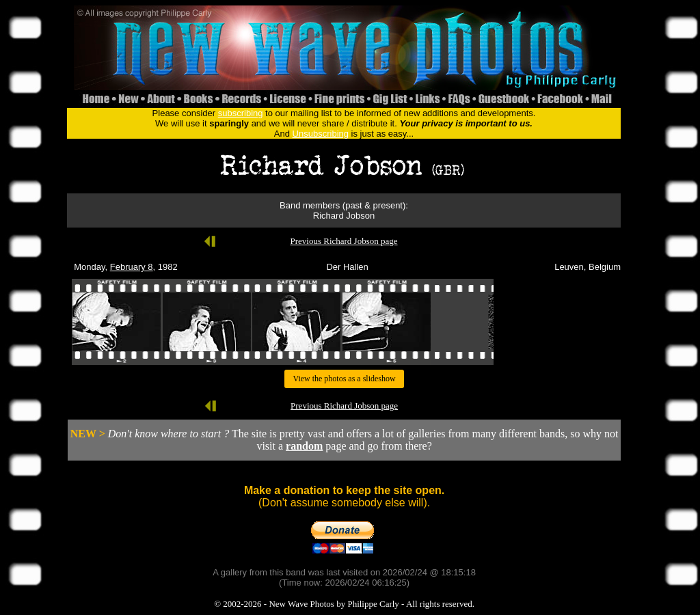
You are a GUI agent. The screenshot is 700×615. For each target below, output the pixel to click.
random (304, 446)
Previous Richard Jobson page (344, 241)
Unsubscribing (321, 134)
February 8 (132, 267)
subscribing (241, 113)
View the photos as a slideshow (344, 379)
